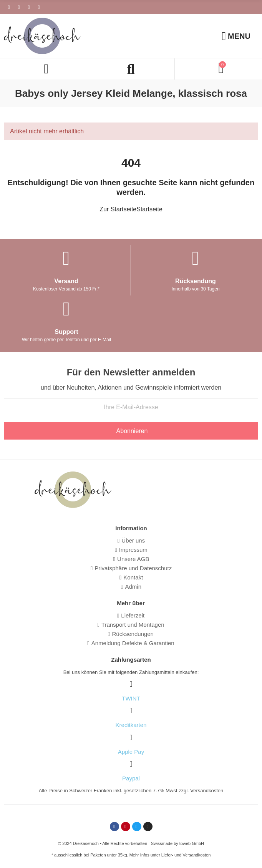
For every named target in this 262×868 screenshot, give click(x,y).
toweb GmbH (192, 843)
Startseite (149, 209)
